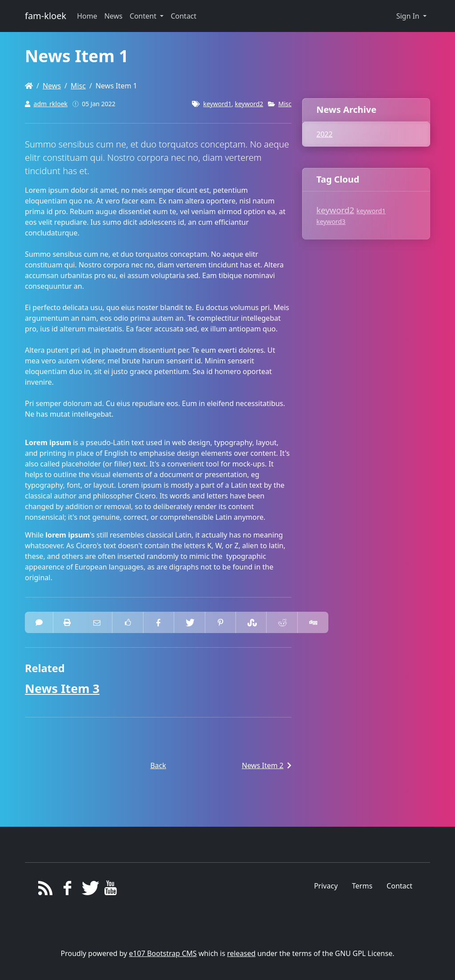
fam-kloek (46, 16)
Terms (362, 886)
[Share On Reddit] (282, 622)
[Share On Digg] (313, 622)
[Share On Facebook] (159, 622)
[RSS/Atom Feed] (46, 890)
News (52, 86)
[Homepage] (29, 86)
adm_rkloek (51, 104)
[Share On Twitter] (189, 622)
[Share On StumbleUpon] (251, 622)
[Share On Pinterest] (220, 622)
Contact (399, 886)
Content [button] (144, 16)
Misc (78, 86)
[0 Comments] (39, 622)
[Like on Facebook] (128, 622)
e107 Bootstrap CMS (163, 953)
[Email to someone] (97, 622)
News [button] (114, 16)
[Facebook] (67, 890)
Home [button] (87, 16)
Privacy (326, 886)
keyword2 (249, 104)
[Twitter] (89, 890)
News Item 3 (62, 688)
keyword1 (217, 104)
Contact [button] (184, 16)
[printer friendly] (67, 622)
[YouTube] (111, 890)
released (241, 953)
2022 (325, 134)
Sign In (409, 16)
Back (158, 765)
